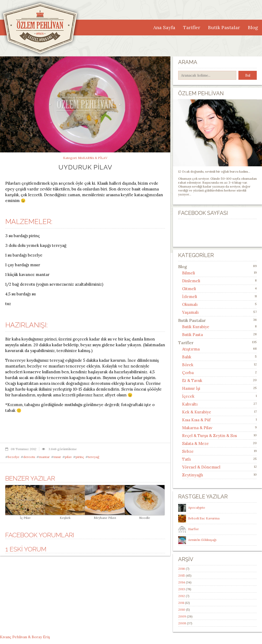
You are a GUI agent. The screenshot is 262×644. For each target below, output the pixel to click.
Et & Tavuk (192, 380)
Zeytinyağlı (193, 475)
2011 (181, 603)
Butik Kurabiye (196, 327)
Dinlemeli (191, 281)
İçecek (188, 396)
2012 (182, 596)
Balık (187, 357)
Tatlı (186, 459)
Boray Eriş (41, 637)
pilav (68, 457)
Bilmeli (189, 273)
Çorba (188, 373)
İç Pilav (25, 516)
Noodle (145, 516)
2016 (182, 569)
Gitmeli (189, 289)
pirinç (80, 457)
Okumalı (190, 304)
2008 (182, 623)
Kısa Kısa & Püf (196, 420)
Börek (188, 365)
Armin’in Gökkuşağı (202, 540)
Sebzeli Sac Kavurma (204, 518)
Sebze (188, 451)
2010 (182, 610)
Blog (253, 27)
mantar (44, 457)
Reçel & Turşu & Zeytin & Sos (209, 436)
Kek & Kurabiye (197, 412)
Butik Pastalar (224, 27)
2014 (182, 582)
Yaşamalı (190, 312)
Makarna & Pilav (93, 158)
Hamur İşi (191, 388)
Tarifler (192, 27)
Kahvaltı (190, 404)
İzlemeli (190, 297)
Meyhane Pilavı (105, 516)
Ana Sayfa (164, 27)
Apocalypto (197, 507)
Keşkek (65, 516)
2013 (182, 589)
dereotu (29, 457)
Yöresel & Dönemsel (201, 467)
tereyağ (94, 457)
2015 (182, 575)
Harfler (193, 529)
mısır (57, 457)
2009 (182, 616)
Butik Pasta (192, 335)
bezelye (14, 457)
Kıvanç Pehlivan (13, 637)
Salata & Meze (195, 443)
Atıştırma (191, 349)
